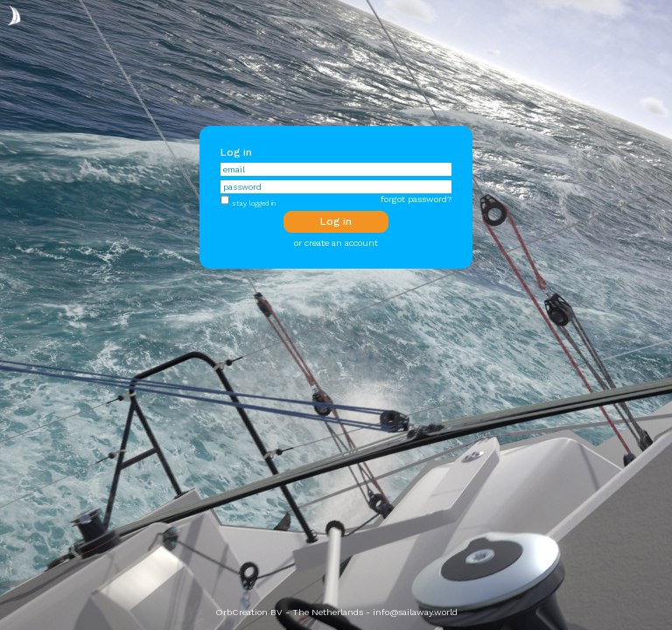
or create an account (336, 243)
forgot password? (416, 199)
